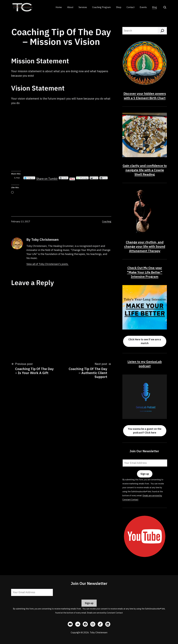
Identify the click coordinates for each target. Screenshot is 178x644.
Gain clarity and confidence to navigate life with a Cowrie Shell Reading (145, 170)
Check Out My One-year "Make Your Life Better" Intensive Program (145, 272)
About (70, 7)
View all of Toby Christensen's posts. (47, 264)
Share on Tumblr (47, 178)
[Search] (162, 31)
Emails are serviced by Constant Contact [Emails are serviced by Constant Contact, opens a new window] (105, 613)
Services (83, 7)
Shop (119, 7)
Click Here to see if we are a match (145, 341)
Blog (154, 7)
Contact (131, 7)
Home (59, 7)
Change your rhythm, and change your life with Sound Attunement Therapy (145, 246)
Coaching (107, 221)
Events (143, 7)
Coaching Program (101, 7)
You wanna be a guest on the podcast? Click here (145, 431)
